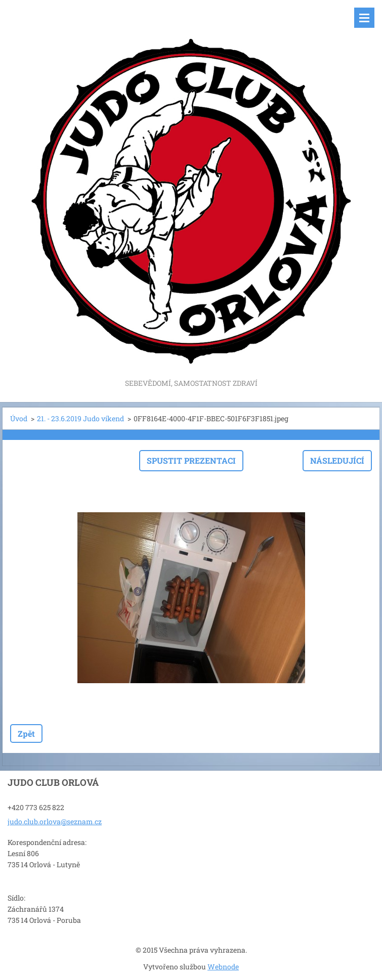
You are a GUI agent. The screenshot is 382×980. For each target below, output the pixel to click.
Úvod (19, 418)
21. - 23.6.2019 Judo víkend (80, 418)
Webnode (223, 967)
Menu (364, 18)
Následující (337, 460)
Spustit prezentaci (191, 460)
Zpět (26, 733)
